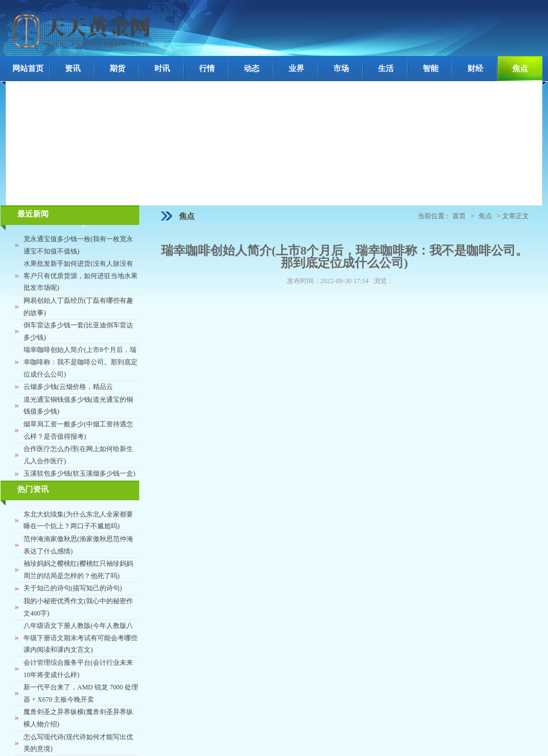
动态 (252, 69)
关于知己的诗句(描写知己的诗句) (73, 588)
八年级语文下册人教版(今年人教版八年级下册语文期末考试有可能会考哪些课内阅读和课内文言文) (81, 638)
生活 (386, 69)
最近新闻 (33, 214)
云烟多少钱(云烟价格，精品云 (68, 387)
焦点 (520, 69)
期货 (117, 69)
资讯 (73, 69)
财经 (475, 69)
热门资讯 (33, 489)
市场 (341, 69)
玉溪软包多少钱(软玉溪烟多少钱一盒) (79, 473)
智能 (431, 69)
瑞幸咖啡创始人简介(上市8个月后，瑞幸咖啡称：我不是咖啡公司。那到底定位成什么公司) (81, 362)
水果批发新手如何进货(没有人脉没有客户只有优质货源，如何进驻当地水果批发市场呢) (81, 276)
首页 (459, 216)
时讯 (162, 69)
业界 (296, 69)
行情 (207, 69)
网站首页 (28, 69)
